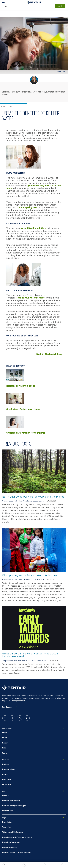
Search (60, 6)
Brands (5, 738)
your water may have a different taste (34, 187)
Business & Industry (9, 769)
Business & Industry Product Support (14, 806)
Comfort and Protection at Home (23, 409)
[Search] (6, 6)
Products (5, 774)
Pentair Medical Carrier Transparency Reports (17, 837)
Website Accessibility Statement (13, 832)
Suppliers (5, 753)
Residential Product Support (11, 801)
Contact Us (6, 796)
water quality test (28, 207)
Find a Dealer (7, 779)
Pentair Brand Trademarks (11, 842)
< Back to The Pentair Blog (48, 354)
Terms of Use (7, 827)
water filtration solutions (33, 228)
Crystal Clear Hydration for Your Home (26, 433)
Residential (6, 764)
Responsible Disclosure (10, 847)
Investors (5, 743)
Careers (5, 733)
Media (4, 748)
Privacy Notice (7, 822)
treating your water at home (30, 298)
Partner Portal (7, 784)
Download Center (8, 811)
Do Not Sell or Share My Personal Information (17, 852)
